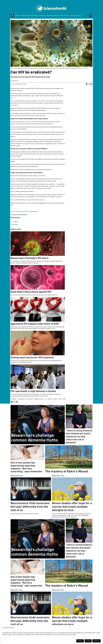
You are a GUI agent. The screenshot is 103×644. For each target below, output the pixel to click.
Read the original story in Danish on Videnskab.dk (24, 212)
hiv (45, 399)
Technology (42, 16)
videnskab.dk (22, 399)
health (50, 399)
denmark (14, 399)
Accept (88, 641)
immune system (39, 399)
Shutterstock (85, 68)
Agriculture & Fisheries (53, 16)
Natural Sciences (65, 16)
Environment (34, 16)
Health (17, 16)
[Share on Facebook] (87, 84)
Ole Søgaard (15, 222)
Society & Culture (25, 16)
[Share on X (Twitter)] (89, 84)
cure (60, 399)
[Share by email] (91, 84)
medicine (30, 399)
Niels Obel (15, 225)
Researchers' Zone (76, 16)
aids (64, 399)
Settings (80, 641)
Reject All (96, 641)
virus (55, 399)
